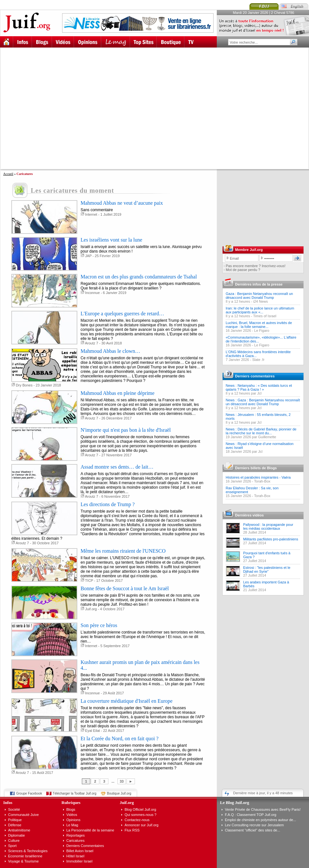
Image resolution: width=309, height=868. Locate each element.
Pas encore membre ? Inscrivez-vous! (256, 266)
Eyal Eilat (93, 731)
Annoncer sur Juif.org (142, 825)
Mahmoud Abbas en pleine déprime (117, 393)
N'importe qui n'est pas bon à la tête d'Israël (126, 430)
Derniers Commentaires (85, 846)
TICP (89, 580)
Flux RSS (132, 830)
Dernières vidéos (250, 515)
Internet (91, 214)
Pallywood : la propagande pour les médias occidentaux (268, 526)
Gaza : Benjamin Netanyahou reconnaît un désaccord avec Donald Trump (259, 296)
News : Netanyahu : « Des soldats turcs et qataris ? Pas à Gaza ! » (259, 387)
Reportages (76, 835)
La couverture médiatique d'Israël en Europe (127, 701)
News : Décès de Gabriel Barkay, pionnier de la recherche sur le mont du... (261, 431)
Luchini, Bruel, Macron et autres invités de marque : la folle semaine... (259, 325)
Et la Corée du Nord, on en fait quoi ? (120, 738)
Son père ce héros (99, 625)
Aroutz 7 (91, 343)
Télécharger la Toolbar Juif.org (75, 793)
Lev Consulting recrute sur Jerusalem (254, 825)
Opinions (73, 820)
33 (122, 781)
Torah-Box (262, 481)
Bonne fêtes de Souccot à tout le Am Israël (125, 588)
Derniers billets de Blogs (256, 468)
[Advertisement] (61, 108)
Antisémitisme (19, 830)
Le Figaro (262, 331)
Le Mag (72, 825)
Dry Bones (24, 385)
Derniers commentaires (255, 376)
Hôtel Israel (75, 856)
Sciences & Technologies (28, 851)
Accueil (8, 174)
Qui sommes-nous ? (140, 815)
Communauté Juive (23, 815)
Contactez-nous (137, 820)
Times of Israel (265, 316)
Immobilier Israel (79, 861)
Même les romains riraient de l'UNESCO (123, 551)
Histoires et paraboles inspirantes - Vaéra (258, 477)
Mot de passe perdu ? (243, 270)
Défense (15, 825)
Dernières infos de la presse (259, 284)
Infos (8, 803)
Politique (15, 820)
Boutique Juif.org (119, 793)
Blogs (71, 809)
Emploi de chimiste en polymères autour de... (260, 820)
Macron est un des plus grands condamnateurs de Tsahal (139, 277)
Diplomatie (17, 835)
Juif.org (91, 609)
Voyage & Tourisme (23, 861)
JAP (88, 256)
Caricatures (75, 841)
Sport (12, 846)
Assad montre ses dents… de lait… (117, 467)
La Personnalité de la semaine (90, 830)
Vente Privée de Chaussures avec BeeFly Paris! (263, 809)
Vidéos (72, 815)
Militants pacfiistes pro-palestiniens (271, 539)
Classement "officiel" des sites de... (253, 830)
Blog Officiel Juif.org (140, 809)
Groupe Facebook (29, 793)
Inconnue (92, 293)
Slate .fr (258, 360)
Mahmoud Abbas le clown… (110, 351)
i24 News (261, 301)
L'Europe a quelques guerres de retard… (122, 314)
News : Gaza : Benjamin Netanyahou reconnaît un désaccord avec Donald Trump (263, 402)
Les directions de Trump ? (108, 504)
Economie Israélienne (25, 856)
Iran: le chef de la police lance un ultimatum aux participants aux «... (260, 310)
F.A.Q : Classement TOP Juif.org (251, 815)
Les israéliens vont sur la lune (111, 240)
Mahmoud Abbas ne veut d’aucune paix (122, 203)
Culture (14, 841)
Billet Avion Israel (80, 851)
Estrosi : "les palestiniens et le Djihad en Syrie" (267, 570)
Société (14, 809)
